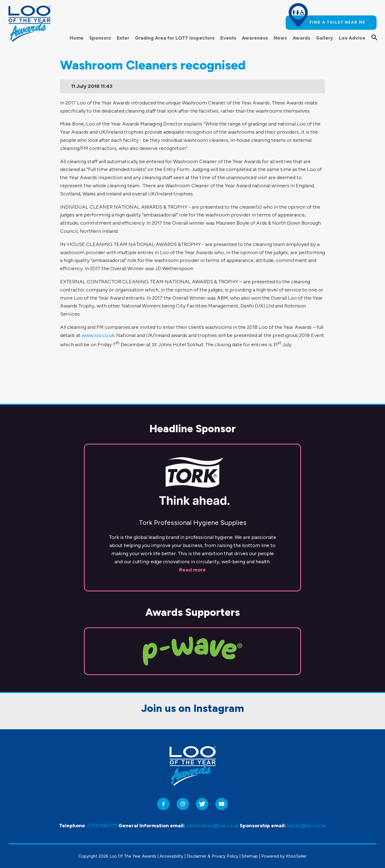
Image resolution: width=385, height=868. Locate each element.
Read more (192, 528)
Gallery (325, 38)
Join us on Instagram (193, 667)
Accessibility (171, 856)
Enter (123, 38)
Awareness (255, 38)
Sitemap (250, 856)
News (280, 38)
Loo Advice (352, 38)
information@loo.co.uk (212, 826)
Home (77, 38)
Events (228, 38)
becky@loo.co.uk (306, 826)
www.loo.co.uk (98, 335)
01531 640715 (102, 826)
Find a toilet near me (337, 22)
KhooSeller (296, 856)
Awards (302, 38)
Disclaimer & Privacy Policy (212, 856)
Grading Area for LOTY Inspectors (175, 38)
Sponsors (100, 38)
